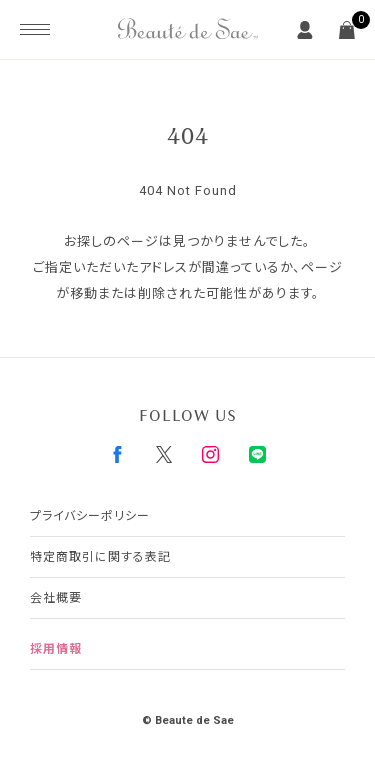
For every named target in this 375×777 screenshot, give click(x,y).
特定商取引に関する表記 (100, 557)
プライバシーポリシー (90, 516)
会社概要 (56, 598)
